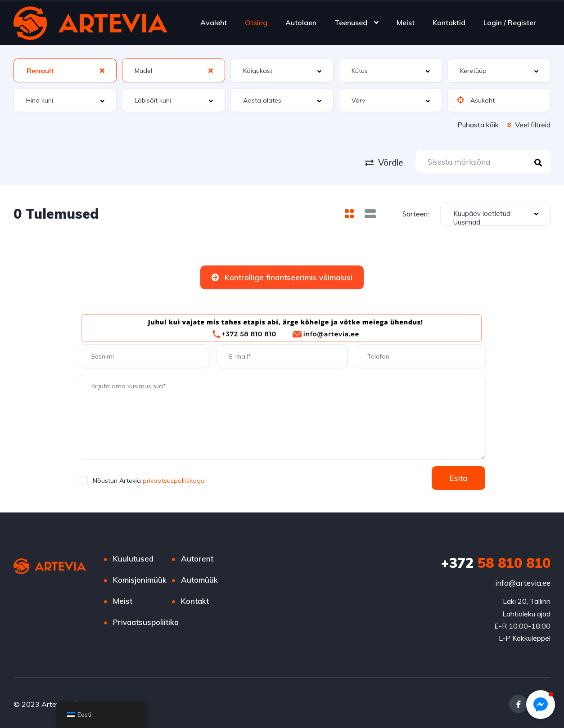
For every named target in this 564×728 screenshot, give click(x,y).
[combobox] (65, 70)
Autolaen (301, 22)
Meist (406, 22)
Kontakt (195, 599)
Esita (458, 476)
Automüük (199, 578)
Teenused (351, 22)
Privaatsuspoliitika (146, 620)
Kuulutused (133, 557)
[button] (541, 705)
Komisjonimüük (140, 578)
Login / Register (510, 22)
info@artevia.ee (523, 581)
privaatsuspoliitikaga (173, 479)
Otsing (256, 22)
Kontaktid (449, 22)
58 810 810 (496, 561)
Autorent (197, 557)
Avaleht (214, 22)
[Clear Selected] (102, 70)
